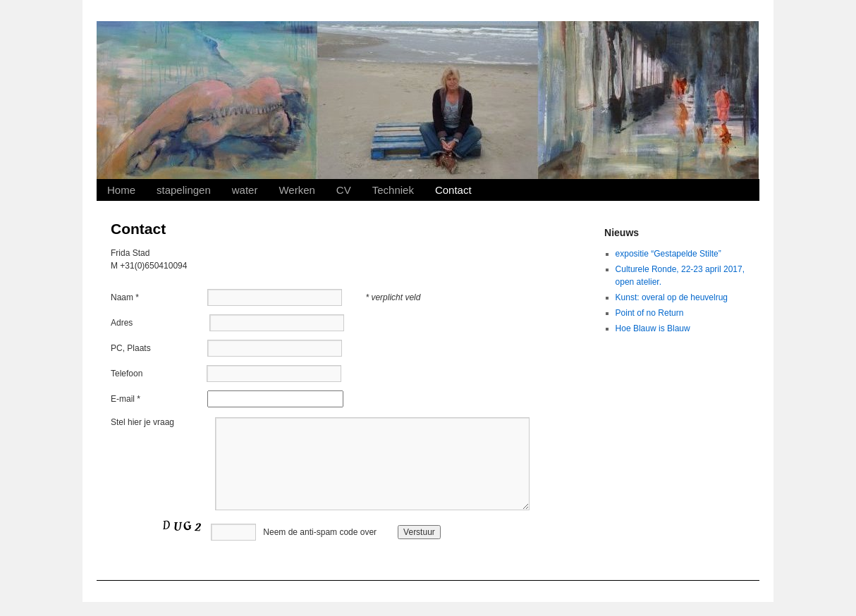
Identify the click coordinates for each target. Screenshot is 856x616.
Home (121, 190)
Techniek (393, 190)
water (245, 190)
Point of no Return (650, 313)
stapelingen (184, 190)
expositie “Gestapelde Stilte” (668, 254)
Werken (296, 190)
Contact (453, 190)
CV (344, 190)
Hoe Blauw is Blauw (653, 328)
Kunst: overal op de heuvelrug (672, 297)
